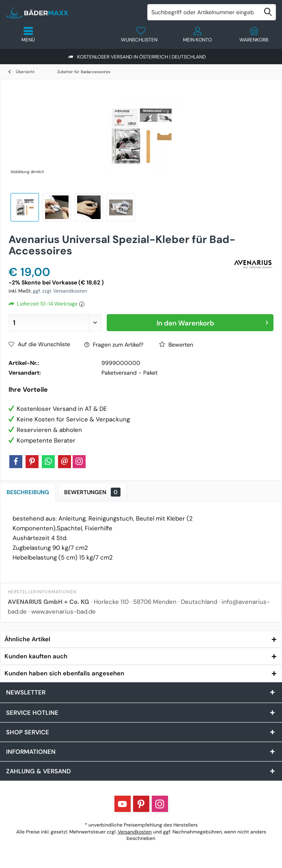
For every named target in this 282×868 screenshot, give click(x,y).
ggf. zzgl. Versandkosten (60, 291)
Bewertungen (92, 492)
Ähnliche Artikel (27, 639)
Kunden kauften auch (36, 656)
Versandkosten (135, 832)
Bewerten (176, 345)
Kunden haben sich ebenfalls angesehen (64, 673)
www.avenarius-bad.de (64, 612)
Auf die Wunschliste (39, 344)
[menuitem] (254, 35)
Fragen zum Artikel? (114, 345)
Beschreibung (28, 492)
